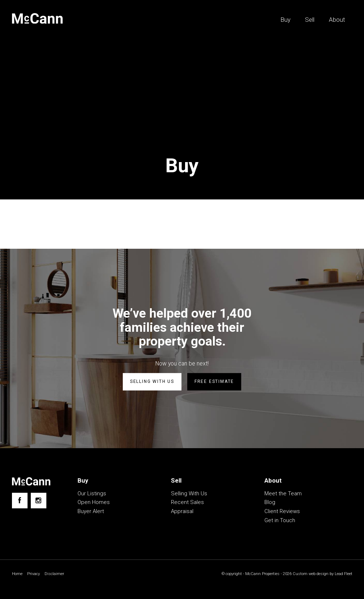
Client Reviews (282, 511)
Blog (270, 502)
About (337, 20)
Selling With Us (189, 493)
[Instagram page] (39, 501)
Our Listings (92, 493)
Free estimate (214, 382)
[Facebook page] (20, 501)
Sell (310, 20)
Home (18, 574)
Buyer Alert (91, 511)
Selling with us (152, 382)
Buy (285, 20)
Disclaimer (57, 574)
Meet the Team (283, 493)
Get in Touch (280, 520)
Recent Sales (187, 502)
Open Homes (94, 502)
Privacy (35, 574)
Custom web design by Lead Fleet (321, 574)
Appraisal (182, 511)
